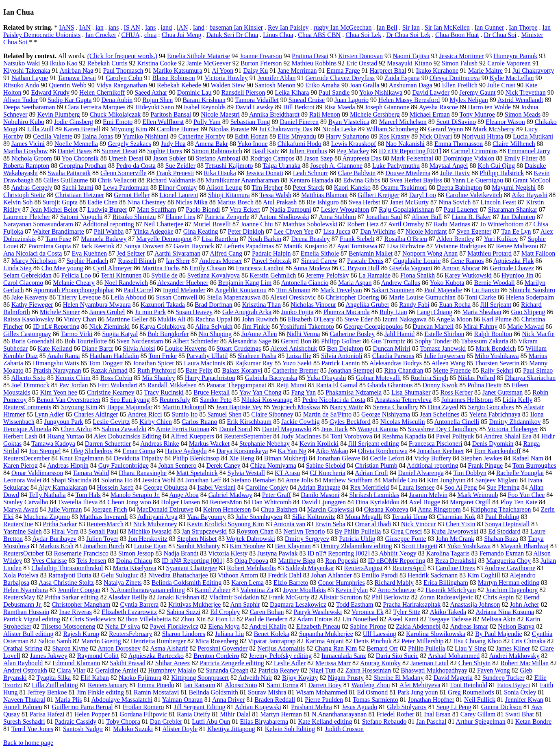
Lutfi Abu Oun (211, 722)
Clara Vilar (71, 670)
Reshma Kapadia (404, 436)
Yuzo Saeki (297, 363)
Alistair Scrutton (341, 597)
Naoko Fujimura (140, 678)
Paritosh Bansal (171, 114)
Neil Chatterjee (164, 224)
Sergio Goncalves (491, 407)
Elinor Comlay (178, 188)
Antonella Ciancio (305, 283)
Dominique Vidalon (469, 158)
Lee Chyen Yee (294, 231)
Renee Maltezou (517, 246)
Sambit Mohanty (198, 546)
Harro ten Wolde (489, 107)
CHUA (130, 35)
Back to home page (28, 743)
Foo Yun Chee (526, 495)
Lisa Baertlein (220, 239)
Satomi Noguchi (81, 217)
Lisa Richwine (406, 246)
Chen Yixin (461, 524)
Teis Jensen (91, 561)
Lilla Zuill (40, 129)
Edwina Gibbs (361, 180)
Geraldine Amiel (117, 670)
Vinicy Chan (80, 319)
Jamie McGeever (209, 63)
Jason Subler (169, 158)
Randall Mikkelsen (172, 385)
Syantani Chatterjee (192, 568)
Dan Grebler (166, 722)
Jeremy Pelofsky (327, 275)
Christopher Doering (352, 297)
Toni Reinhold (469, 685)
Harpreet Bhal (388, 71)
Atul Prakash (280, 202)
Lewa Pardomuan (126, 188)
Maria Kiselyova (134, 568)
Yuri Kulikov (501, 239)
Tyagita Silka (54, 678)
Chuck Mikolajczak (115, 114)
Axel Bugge (424, 502)
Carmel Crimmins (474, 151)
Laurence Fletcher (27, 217)
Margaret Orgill (470, 502)
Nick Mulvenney (155, 524)
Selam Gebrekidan (27, 275)
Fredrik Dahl (285, 575)
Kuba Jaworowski (455, 531)
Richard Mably (394, 583)
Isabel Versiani (216, 487)
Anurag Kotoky (380, 663)
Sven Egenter (474, 231)
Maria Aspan (355, 283)
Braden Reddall (275, 700)
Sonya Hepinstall (507, 524)
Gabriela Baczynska (271, 378)
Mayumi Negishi (514, 188)
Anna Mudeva (311, 268)
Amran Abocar (461, 268)
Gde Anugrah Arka (247, 312)
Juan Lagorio (352, 100)
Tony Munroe (477, 114)
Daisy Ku (255, 71)
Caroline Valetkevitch (474, 195)
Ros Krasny (394, 136)
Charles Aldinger (96, 414)
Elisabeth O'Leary (311, 319)
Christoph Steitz (24, 195)
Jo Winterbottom (502, 224)
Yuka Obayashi (326, 378)
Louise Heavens (186, 348)
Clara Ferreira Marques (95, 107)
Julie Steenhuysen (259, 517)
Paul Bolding (502, 517)
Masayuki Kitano (409, 63)
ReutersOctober (24, 553)
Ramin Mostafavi (156, 692)
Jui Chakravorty (533, 71)
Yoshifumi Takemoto (306, 327)
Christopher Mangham (81, 604)
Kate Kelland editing (325, 722)
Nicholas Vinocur (313, 305)
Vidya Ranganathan (122, 85)
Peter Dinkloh (246, 231)
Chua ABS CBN (319, 35)
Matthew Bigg (297, 561)
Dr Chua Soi (500, 35)
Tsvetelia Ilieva (78, 502)
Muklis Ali (172, 319)
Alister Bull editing (28, 634)
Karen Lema (247, 583)
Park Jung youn (418, 692)
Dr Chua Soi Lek (408, 35)
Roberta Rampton (26, 166)
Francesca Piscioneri (436, 444)
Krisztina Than (262, 305)
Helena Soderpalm (530, 297)
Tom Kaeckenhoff (497, 451)
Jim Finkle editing (100, 692)
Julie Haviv (455, 173)
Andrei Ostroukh (25, 670)
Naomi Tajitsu (411, 56)
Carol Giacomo (23, 283)
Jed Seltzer (131, 253)
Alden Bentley (455, 239)
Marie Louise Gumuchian (422, 297)
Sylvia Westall (246, 473)
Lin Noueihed (360, 619)
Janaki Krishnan (178, 597)
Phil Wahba (109, 231)
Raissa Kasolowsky (29, 319)
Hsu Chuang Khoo (477, 641)
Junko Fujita (297, 312)
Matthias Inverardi (104, 517)
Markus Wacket (209, 444)
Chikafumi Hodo (300, 144)
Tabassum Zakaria (485, 341)
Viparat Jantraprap (272, 641)
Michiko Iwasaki (150, 531)
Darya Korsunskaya (242, 451)
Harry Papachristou (210, 378)
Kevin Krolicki (319, 444)
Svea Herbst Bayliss (416, 180)
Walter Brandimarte (59, 231)
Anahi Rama (63, 356)
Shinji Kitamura (229, 195)
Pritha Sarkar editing (72, 597)
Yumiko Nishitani (145, 136)
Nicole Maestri (220, 114)
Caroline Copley (267, 487)
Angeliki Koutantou (241, 290)
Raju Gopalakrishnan (406, 209)
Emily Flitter (521, 158)
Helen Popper (92, 714)
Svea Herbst (365, 202)
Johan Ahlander (332, 575)
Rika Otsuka (220, 173)
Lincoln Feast (499, 202)
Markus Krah (56, 546)
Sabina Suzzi (183, 612)
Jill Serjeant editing (373, 444)
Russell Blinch (137, 261)
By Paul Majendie (499, 634)
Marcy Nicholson (34, 261)
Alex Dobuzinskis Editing (127, 436)
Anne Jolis (299, 480)
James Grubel (107, 312)
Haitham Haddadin (114, 356)
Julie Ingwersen (444, 356)
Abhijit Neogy (398, 553)
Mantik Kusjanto (306, 246)
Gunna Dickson (501, 707)
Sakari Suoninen (393, 290)
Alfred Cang (226, 253)
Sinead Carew (319, 261)
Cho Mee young (62, 268)
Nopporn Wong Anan (430, 253)
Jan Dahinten (518, 217)
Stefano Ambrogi (218, 158)
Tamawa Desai (77, 78)
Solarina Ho (117, 480)
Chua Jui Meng (182, 35)
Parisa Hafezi (47, 714)
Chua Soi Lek (363, 35)
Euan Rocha (455, 305)
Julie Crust (501, 85)
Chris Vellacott (117, 180)
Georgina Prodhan (83, 166)
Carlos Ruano (200, 422)
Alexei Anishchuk (294, 348)
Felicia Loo (76, 275)
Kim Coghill (484, 575)
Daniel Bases (75, 151)
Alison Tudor (21, 100)
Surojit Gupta (60, 202)
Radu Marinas (452, 224)
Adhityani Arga (157, 517)
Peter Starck (308, 188)
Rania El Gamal (337, 385)
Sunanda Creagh (227, 670)
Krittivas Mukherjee (194, 604)
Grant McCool (532, 180)
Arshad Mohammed (454, 656)
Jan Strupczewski (204, 531)
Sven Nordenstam (140, 341)
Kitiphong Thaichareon (501, 509)
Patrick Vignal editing (32, 619)
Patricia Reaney (279, 670)
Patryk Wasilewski (318, 612)
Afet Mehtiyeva (420, 685)
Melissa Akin (498, 619)
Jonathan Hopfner (431, 700)
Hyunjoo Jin (518, 275)
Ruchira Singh (429, 378)
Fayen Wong (494, 670)
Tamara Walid (91, 473)
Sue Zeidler (180, 166)
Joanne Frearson (261, 56)
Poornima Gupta (49, 246)
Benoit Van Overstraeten (68, 400)
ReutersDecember (27, 458)
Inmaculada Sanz (344, 656)
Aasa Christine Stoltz (66, 583)
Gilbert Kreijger (379, 195)
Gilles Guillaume (66, 180)
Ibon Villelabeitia (148, 619)
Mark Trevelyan (341, 290)
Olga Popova (251, 561)
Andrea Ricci (145, 414)
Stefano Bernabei (253, 480)
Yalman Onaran (182, 700)
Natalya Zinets (123, 583)
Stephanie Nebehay (265, 444)
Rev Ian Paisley (288, 27)
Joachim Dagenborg (512, 590)
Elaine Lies (180, 217)
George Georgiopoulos (373, 327)
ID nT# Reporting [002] (338, 553)
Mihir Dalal (235, 714)
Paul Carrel (138, 290)
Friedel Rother (395, 714)
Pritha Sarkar (60, 524)
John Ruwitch (260, 319)
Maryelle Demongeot (164, 239)
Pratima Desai (310, 56)
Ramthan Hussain (26, 612)
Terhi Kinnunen (121, 275)
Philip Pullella (427, 648)
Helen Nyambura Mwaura (97, 305)
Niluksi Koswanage (267, 400)
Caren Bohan (267, 612)
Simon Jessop (136, 553)
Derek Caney (224, 465)
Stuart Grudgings (239, 348)
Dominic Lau (194, 92)
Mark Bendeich (496, 348)
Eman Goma (139, 451)
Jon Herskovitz (148, 539)
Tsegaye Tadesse (450, 619)
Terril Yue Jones (32, 729)
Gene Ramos (467, 261)
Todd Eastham (355, 604)
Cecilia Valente (53, 136)
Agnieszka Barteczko (156, 656)
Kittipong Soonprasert (200, 678)
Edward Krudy (50, 92)
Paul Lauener (461, 209)
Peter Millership (423, 641)
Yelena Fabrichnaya (495, 414)
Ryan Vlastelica (349, 122)
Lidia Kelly (518, 400)
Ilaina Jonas (98, 136)
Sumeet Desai (119, 151)
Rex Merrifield (369, 487)
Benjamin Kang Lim (245, 283)
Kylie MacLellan (512, 78)
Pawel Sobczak (271, 261)
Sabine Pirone (368, 626)
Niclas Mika (192, 202)
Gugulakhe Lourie (417, 261)
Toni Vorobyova (351, 436)
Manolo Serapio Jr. (135, 495)
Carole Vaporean (509, 63)
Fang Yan (303, 392)
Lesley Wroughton (345, 209)
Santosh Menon (275, 85)
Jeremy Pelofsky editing (280, 656)
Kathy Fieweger (32, 305)
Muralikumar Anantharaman (243, 180)
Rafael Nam (528, 458)
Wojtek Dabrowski (251, 539)
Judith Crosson (344, 729)
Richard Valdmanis (171, 180)
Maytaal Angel (449, 166)
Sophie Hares (165, 151)
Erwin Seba (330, 524)
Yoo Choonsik (80, 158)
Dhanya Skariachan (530, 378)
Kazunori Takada (163, 305)
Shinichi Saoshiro (532, 290)
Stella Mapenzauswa (234, 297)
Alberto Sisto (28, 378)
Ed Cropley (225, 612)
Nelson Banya (516, 626)
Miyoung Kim (129, 129)
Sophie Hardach (88, 261)
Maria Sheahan (482, 312)
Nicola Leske (339, 129)
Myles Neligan (469, 100)
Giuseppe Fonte (406, 539)
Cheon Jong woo (129, 502)
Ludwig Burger (107, 209)
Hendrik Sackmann (433, 575)
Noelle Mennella (76, 144)
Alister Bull (427, 217)
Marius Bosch (236, 202)
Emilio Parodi (380, 575)
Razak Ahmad (109, 370)
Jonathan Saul (384, 217)
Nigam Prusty (346, 678)
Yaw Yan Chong (260, 392)
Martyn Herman (281, 714)
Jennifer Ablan (277, 78)
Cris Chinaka (528, 641)
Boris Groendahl (33, 341)
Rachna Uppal (214, 319)
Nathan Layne (30, 78)
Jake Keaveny (29, 297)
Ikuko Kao (63, 63)
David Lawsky (254, 107)
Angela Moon (454, 319)
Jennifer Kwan (524, 700)
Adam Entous (315, 619)
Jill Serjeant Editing (199, 707)
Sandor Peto (216, 400)
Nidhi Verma (303, 334)
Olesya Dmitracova (455, 78)
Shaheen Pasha (257, 356)
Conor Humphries (342, 583)
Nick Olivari (436, 136)
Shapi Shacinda (71, 480)
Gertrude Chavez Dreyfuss (340, 78)
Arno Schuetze (396, 590)
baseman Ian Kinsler (237, 27)
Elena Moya (224, 626)
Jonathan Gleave (339, 458)
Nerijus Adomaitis (281, 648)
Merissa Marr (333, 663)
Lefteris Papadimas (249, 246)
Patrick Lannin (341, 363)
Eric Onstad (362, 63)
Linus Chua (278, 35)
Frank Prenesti (175, 173)
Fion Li (225, 619)
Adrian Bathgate (319, 487)
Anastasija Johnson (475, 604)
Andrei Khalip (268, 626)
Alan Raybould (23, 663)
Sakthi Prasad (128, 663)
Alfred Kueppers (192, 436)
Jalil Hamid (399, 334)
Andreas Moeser (220, 261)
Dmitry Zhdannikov (515, 422)
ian (100, 27)
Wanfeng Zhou (370, 685)
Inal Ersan (437, 714)
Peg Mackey (353, 151)
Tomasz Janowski (443, 348)
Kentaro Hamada (311, 180)
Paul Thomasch (123, 71)
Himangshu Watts (56, 363)
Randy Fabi (414, 305)
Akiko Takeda (448, 612)
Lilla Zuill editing (55, 685)
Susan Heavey (194, 312)
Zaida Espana (402, 78)
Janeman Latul (430, 663)
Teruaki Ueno (409, 517)
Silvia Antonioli (342, 356)
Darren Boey (325, 685)
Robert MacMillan (524, 663)
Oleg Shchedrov (92, 451)
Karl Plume (496, 319)
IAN (85, 27)
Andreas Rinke (160, 444)
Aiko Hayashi (530, 195)
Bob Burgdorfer (168, 334)
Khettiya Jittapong (231, 729)
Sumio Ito (185, 414)
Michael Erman (430, 114)
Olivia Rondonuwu (383, 451)
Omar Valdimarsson (37, 473)
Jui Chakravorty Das (286, 129)
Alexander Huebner (183, 283)
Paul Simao (538, 370)
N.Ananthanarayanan (339, 714)
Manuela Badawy (104, 239)
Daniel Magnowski (287, 429)
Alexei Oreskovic (293, 297)
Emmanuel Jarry (529, 151)
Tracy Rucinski (164, 392)
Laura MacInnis (205, 363)
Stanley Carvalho (26, 502)
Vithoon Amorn (238, 575)
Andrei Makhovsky (514, 656)
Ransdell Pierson (243, 92)
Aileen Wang (448, 363)
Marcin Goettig (101, 641)
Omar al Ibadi (373, 524)
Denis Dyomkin (493, 444)
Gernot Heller (132, 195)
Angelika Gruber (367, 305)
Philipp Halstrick (502, 173)
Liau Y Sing (470, 648)
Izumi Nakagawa (405, 319)
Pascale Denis (365, 261)
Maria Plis (68, 700)
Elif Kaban (95, 678)
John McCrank (455, 539)
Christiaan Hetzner (80, 195)
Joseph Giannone (387, 107)
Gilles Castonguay (27, 334)
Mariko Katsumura (177, 71)
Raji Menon (325, 114)
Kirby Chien (156, 422)
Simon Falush (460, 63)
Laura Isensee (417, 487)
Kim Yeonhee (247, 546)
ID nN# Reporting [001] (193, 561)
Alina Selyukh (214, 327)
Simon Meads (523, 114)
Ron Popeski (342, 561)
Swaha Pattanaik (69, 173)
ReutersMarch (105, 524)
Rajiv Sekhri (497, 370)
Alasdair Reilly (128, 597)
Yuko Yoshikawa (469, 546)
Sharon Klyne (70, 648)
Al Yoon (222, 71)
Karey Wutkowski (468, 275)
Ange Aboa (184, 495)
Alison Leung (224, 188)
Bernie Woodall (495, 283)
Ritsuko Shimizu (134, 217)
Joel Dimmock (30, 385)
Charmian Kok (456, 517)
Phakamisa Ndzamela (354, 392)
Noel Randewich (126, 283)
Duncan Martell (433, 327)
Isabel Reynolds (205, 107)
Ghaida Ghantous (390, 385)
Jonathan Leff (203, 480)
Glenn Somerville (123, 173)
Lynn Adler (49, 414)
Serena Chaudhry (396, 407)
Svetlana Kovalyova (214, 275)
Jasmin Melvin (429, 495)
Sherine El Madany (399, 678)
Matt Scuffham (156, 209)
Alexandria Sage (250, 341)
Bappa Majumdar (130, 407)
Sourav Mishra (267, 692)
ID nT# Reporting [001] (410, 151)
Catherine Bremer (295, 370)
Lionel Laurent (179, 195)
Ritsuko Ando (21, 85)
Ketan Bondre (533, 722)
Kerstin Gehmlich (273, 275)
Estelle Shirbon (444, 334)
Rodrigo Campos (272, 158)
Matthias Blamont (324, 195)
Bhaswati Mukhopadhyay (434, 670)
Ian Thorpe (523, 27)
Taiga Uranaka (282, 166)
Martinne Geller (127, 319)
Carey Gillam (478, 714)
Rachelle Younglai (520, 473)
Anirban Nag (77, 71)
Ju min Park (150, 312)
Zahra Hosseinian (368, 670)
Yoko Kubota (447, 283)
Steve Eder (358, 319)
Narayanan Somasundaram (38, 224)
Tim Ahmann (293, 290)
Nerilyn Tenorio (304, 531)
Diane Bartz (97, 348)
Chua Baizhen (279, 509)
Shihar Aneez (173, 663)
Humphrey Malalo (172, 670)
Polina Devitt (485, 385)
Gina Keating (201, 231)
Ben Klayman (293, 546)
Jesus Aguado (360, 707)
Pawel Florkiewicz (174, 626)
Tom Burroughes (534, 465)
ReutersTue (18, 524)
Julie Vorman (65, 509)
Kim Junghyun (446, 480)
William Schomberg (392, 129)
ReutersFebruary (131, 634)
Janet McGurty (410, 202)
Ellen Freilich (460, 85)
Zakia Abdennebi (418, 626)
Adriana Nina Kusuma (505, 612)
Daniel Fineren (299, 122)
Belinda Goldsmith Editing (187, 583)
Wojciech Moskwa (296, 407)
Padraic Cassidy (76, 722)
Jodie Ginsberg (74, 122)
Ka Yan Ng (292, 451)
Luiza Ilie (299, 356)
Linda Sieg (17, 268)
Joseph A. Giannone (336, 166)
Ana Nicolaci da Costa (33, 253)
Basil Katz (266, 151)
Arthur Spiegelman (481, 722)
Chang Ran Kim (336, 648)
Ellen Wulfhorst (163, 122)
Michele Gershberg (375, 114)
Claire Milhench (514, 144)
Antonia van (290, 524)
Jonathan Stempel (351, 370)
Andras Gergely (31, 188)
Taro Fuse (58, 239)
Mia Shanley (158, 378)
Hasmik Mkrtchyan (451, 590)
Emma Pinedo (156, 685)
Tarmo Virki (76, 334)
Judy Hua (173, 144)
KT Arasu (287, 473)
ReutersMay (19, 597)
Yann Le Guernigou (478, 180)
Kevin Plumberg (59, 114)
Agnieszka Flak (514, 261)
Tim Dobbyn (470, 473)
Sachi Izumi (78, 188)
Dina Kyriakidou (378, 502)
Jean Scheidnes (440, 414)
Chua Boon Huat (457, 35)
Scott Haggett (420, 546)
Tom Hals (88, 495)
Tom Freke (163, 356)
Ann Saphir (245, 604)
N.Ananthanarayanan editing (148, 590)
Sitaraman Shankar (513, 209)
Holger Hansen (180, 502)
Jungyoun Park (64, 422)
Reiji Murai (291, 385)
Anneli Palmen (23, 707)
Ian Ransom (200, 685)
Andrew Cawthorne (510, 568)
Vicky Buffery (433, 458)
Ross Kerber (457, 392)
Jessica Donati (265, 173)
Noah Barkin (265, 239)
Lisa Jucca (337, 231)
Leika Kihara (292, 92)
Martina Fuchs (161, 268)
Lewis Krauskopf (354, 144)
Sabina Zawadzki (124, 429)
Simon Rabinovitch (217, 151)
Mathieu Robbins (314, 63)
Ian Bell (387, 27)
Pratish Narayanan (57, 370)
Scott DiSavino (456, 122)
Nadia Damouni (291, 209)
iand (167, 27)
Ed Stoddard (504, 531)
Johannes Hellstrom (467, 400)
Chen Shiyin (475, 663)
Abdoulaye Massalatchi (122, 700)
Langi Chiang (435, 312)
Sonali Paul (103, 531)
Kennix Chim (73, 378)
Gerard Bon (296, 341)
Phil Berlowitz (391, 597)
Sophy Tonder (433, 341)
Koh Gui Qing (496, 166)
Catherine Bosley (352, 334)
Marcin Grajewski (331, 509)
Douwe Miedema (408, 173)
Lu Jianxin (486, 290)
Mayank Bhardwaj (524, 546)
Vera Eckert (245, 209)
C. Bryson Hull (359, 268)
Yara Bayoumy (206, 517)
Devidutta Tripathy (138, 458)
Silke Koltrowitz (314, 517)
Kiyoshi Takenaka (27, 71)
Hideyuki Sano (155, 107)
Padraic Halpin (271, 253)
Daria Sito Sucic (397, 656)
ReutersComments (27, 407)
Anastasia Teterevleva (403, 400)
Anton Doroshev (119, 648)
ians (114, 27)
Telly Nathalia (47, 495)
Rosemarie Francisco (81, 553)
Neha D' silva (122, 626)
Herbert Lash (20, 436)
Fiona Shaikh (418, 275)
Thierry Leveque (79, 297)
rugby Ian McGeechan (342, 27)
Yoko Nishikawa (381, 92)
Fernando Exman (501, 553)
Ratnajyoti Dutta (70, 575)
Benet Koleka (271, 634)
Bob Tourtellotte (86, 341)
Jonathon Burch (104, 546)
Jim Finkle (256, 327)
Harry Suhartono (348, 136)
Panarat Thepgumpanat (237, 385)
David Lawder (431, 92)
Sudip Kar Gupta (69, 100)
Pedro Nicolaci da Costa (334, 400)
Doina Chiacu (134, 561)
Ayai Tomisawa (357, 246)
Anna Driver (228, 700)
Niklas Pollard (476, 378)
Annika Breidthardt (274, 114)
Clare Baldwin (357, 173)
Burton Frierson (261, 63)
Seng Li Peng (454, 707)
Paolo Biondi (203, 209)
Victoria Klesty (228, 553)
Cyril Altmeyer (113, 268)
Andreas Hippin (68, 465)
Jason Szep (318, 158)
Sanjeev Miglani (496, 480)
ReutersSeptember (248, 436)
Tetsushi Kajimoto (229, 166)
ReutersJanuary (108, 685)
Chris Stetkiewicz (93, 619)
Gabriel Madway (230, 495)
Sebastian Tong (250, 122)
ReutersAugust (363, 568)
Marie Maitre (485, 71)
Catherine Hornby (202, 136)
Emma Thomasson (459, 144)
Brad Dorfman (214, 305)
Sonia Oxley (520, 692)
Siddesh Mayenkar (310, 568)
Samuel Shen (224, 414)
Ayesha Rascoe (438, 107)
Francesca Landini (260, 268)
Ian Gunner (489, 27)
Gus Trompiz (388, 341)
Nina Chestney (147, 202)
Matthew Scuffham (348, 480)
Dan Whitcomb (271, 502)
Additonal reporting (108, 224)
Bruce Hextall (212, 392)
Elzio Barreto (291, 583)
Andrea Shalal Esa (508, 436)
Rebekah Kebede (179, 85)
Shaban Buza (501, 539)
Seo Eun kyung (130, 400)
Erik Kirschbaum (249, 422)
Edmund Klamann (76, 663)
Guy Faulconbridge (124, 465)
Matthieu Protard (489, 253)
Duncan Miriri (392, 348)
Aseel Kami (403, 619)
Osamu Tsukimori (404, 188)
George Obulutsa (166, 487)
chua (150, 35)
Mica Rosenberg (217, 641)
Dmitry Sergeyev (307, 539)
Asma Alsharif (169, 648)
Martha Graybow (26, 151)
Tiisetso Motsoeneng (68, 626)
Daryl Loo (423, 195)
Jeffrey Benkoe (47, 692)
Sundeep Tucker (504, 678)
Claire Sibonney (272, 414)
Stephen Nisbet (197, 539)
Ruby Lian (393, 312)
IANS (66, 27)
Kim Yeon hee (59, 392)
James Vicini (28, 144)
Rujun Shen (157, 100)
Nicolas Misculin (403, 422)
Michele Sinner (60, 312)
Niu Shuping (215, 334)
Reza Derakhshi (456, 561)
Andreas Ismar (469, 626)
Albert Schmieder (195, 341)
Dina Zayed (443, 407)
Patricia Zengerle (227, 217)
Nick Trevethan (526, 92)
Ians (151, 27)
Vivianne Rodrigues (460, 246)
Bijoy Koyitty (300, 678)
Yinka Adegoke (153, 231)
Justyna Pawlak (277, 553)
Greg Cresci (406, 531)
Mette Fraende (452, 370)
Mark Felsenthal (412, 158)
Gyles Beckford (350, 422)
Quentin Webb (67, 85)
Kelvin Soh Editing (290, 729)
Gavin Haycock (194, 246)
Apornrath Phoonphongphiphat (74, 290)
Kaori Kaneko (352, 188)
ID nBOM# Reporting (396, 561)
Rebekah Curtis (107, 63)
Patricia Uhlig (357, 539)
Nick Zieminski (110, 327)
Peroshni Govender (222, 648)
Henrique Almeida (27, 429)
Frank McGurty (289, 597)
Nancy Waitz (346, 407)
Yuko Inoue (252, 144)
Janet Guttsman (502, 392)
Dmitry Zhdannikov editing (356, 546)
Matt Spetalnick (197, 473)
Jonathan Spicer (154, 363)
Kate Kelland (55, 348)
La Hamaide (374, 275)
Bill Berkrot (299, 107)
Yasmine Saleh (23, 531)
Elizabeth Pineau (318, 626)
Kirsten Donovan (360, 56)
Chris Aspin (498, 597)
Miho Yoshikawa (497, 356)
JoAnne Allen (259, 334)
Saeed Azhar (151, 92)
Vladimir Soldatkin (234, 597)
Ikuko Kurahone (437, 71)
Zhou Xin (193, 619)
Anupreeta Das (362, 158)
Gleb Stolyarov (407, 707)
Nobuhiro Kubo (24, 122)
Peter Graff (277, 495)
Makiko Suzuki (133, 729)
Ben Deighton (345, 348)
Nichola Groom (32, 158)
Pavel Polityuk (455, 436)
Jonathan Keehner (441, 451)
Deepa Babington (460, 188)
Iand (199, 27)
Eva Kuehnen (89, 253)
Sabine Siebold (326, 465)
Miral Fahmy (480, 327)
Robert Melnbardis (251, 568)
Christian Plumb (376, 465)
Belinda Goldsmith (214, 692)
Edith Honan (251, 136)
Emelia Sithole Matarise (199, 56)
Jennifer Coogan (79, 590)
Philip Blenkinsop (196, 458)
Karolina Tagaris (448, 553)
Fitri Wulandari (117, 385)
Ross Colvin (116, 378)
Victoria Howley (226, 78)
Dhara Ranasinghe (143, 473)
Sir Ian (411, 27)
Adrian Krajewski (258, 707)
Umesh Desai (126, 158)
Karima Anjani (324, 641)
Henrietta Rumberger (158, 641)
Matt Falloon (538, 253)
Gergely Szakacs (129, 144)
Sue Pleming (503, 487)
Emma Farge (343, 71)
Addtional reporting (433, 465)
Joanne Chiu (257, 224)
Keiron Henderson (227, 509)
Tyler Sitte (407, 612)
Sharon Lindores (184, 634)
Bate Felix (199, 370)
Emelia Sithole (320, 253)
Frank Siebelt (357, 239)
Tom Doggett (106, 363)
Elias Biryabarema (264, 722)
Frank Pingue (485, 465)
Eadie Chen (102, 202)
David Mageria (453, 678)
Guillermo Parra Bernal (82, 707)
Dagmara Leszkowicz (298, 604)
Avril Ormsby (406, 224)
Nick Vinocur (418, 524)
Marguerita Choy (509, 561)
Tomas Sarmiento (376, 700)
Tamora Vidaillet (257, 100)
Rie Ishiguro (323, 202)
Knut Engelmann (82, 458)
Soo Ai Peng (460, 487)
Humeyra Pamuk (515, 56)
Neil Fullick (480, 700)
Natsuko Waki (22, 63)
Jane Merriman (297, 71)
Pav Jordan (74, 385)
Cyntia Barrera (140, 604)
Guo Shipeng (528, 312)
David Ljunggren (323, 502)
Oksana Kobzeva (386, 509)
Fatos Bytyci (513, 685)
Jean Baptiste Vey (239, 407)
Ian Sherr (178, 261)
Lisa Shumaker (411, 392)
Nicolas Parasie (229, 129)
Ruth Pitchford (157, 370)
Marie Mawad (525, 327)
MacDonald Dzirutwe (165, 509)
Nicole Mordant (426, 231)
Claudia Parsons (393, 356)
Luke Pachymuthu (396, 166)
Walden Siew (228, 85)
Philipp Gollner (341, 341)
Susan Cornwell (177, 297)
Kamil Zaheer (213, 590)
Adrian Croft (371, 473)
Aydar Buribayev (54, 539)
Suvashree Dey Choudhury (443, 429)
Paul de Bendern (266, 619)
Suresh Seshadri (24, 722)
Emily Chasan (208, 268)
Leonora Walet (22, 480)
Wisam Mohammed (321, 692)
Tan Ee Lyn (516, 231)
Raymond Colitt (98, 656)
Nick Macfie (538, 334)
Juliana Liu (230, 634)
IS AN (132, 27)
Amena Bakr (212, 144)
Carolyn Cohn (124, 78)
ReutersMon (226, 502)
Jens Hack (335, 429)
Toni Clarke (481, 297)
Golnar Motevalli (379, 378)
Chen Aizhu (76, 429)
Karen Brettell (82, 129)
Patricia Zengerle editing (232, 663)
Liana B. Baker (471, 217)
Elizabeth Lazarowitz (129, 612)
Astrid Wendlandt (520, 100)
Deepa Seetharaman (29, 107)
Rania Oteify (193, 714)
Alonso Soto (241, 685)
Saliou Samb (55, 641)
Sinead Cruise (307, 100)
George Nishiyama (386, 414)
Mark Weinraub (478, 495)
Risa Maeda (340, 107)
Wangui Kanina (378, 429)
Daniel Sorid (236, 429)
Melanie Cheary (74, 283)
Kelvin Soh (18, 202)
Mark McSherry (494, 129)
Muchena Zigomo (47, 517)
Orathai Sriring (23, 648)
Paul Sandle (334, 92)
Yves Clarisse (49, 561)
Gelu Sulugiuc (120, 575)
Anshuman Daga (410, 85)
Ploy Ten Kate (519, 502)
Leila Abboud (128, 297)
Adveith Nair (255, 678)
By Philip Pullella (358, 531)
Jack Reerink (98, 246)
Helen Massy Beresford (409, 100)
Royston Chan (255, 531)
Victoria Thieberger (513, 429)
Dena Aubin (117, 100)
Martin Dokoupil (184, 407)
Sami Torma (282, 685)
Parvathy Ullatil (207, 356)
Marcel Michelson (403, 122)
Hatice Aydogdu (186, 451)
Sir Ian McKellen (447, 27)
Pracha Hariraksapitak (412, 604)
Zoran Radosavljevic (446, 597)
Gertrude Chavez (512, 268)
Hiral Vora (65, 531)
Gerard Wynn (445, 129)
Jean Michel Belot (54, 209)
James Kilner (513, 648)
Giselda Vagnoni (411, 268)
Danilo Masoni (320, 495)
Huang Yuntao (66, 436)
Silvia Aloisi (139, 348)
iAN (182, 27)
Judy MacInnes (301, 436)
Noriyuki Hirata (482, 136)
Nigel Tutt (322, 670)
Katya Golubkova (163, 327)
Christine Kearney (111, 392)
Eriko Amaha (322, 85)
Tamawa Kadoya (53, 444)
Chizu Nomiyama (273, 465)
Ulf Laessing (380, 634)
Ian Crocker (101, 35)
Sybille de (164, 275)
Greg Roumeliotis (471, 692)
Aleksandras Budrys (396, 363)
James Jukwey (49, 656)
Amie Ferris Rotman (183, 429)
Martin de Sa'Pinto (327, 414)
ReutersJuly (175, 400)
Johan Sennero (178, 465)
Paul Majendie (443, 290)
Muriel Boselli (212, 224)
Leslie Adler (290, 663)
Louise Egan (150, 546)
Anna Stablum (337, 217)
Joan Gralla (364, 85)
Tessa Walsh (275, 195)
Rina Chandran (404, 370)
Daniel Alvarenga (421, 473)
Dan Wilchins (378, 231)
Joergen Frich (109, 509)
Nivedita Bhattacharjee (178, 575)
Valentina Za (257, 590)
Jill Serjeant (496, 305)
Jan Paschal (431, 722)
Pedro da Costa (136, 166)
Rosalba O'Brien (406, 239)
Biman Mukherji (286, 458)
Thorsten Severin (497, 363)
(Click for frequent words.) (122, 56)
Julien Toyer (102, 539)
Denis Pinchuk (373, 641)
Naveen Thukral (24, 700)
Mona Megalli (364, 517)
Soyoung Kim (79, 407)
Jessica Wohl (159, 480)
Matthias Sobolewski (310, 224)
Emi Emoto (118, 122)
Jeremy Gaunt (477, 92)
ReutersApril (409, 568)
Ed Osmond (372, 692)
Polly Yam (207, 122)
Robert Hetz (363, 224)
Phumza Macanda (346, 312)
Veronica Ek (368, 612)
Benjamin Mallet (371, 253)
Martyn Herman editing (509, 583)
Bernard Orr (382, 648)
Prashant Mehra (311, 707)
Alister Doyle (180, 729)
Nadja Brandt (181, 553)
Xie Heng (242, 458)
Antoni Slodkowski (284, 217)
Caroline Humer (178, 129)
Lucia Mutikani (533, 136)
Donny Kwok (440, 385)
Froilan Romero (143, 707)
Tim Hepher (267, 188)
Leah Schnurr (311, 173)
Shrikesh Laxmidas (374, 495)
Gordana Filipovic (143, 714)
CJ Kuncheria (328, 473)
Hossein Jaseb (115, 487)
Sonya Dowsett (144, 246)
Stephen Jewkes (482, 458)
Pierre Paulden (324, 700)
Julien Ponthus (308, 151)
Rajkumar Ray (254, 363)
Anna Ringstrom (439, 509)
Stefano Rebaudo (384, 722)
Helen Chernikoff (102, 92)
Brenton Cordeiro (216, 656)
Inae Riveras (75, 612)
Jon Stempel (45, 451)
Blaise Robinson (174, 78)
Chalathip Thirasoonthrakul (67, 568)
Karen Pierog (21, 465)
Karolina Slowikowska (436, 634)
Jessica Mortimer (462, 56)
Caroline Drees (455, 568)
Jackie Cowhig (301, 422)
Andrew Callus (401, 283)
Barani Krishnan (204, 100)
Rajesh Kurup (81, 634)
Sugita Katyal (120, 334)
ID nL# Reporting (56, 327)
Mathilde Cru (400, 480)
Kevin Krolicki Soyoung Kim (226, 524)
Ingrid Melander (184, 290)
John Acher (524, 604)
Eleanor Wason (505, 122)
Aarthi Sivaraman (177, 253)
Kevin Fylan (352, 590)
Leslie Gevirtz (111, 422)
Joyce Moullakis (304, 590)
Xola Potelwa (21, 575)
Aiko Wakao (332, 451)
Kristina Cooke (157, 63)
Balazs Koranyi (242, 370)
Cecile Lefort (387, 458)
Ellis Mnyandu (297, 136)
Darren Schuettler (108, 444)
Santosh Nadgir (83, 729)
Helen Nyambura (26, 590)
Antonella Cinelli (457, 422)
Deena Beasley (310, 239)
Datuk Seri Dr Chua (232, 35)
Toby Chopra (123, 722)
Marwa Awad (21, 509)
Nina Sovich (455, 202)
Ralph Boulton (493, 334)
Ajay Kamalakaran (63, 487)
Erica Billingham (446, 583)
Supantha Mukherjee (326, 634)
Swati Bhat (520, 714)
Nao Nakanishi (405, 144)
